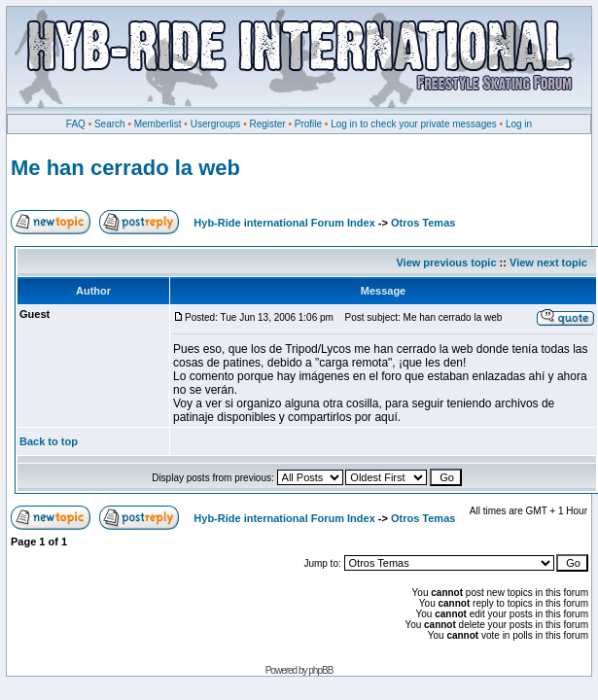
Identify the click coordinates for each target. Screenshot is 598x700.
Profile (308, 124)
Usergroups (216, 124)
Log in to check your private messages (414, 124)
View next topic (548, 262)
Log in (519, 124)
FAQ (76, 124)
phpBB (320, 670)
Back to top (49, 441)
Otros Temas (423, 223)
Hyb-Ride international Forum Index (284, 223)
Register (267, 124)
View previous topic (446, 262)
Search (110, 124)
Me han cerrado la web (125, 168)
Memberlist (158, 124)
